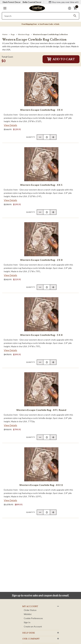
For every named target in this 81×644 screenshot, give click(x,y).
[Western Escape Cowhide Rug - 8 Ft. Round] (41, 389)
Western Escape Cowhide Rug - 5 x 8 (41, 335)
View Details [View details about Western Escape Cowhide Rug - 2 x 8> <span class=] (10, 275)
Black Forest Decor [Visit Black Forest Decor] (12, 2)
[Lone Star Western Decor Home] (37, 8)
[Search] (75, 16)
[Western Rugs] (24, 34)
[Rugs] (13, 34)
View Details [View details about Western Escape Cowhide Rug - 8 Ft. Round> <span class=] (10, 425)
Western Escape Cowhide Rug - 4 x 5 (41, 185)
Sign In (27, 622)
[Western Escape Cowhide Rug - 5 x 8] (41, 314)
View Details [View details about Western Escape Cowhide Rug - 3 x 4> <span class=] (10, 125)
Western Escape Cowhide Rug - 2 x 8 (41, 260)
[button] (5, 8)
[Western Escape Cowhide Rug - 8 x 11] (41, 464)
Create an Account (33, 626)
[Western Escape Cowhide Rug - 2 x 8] (41, 239)
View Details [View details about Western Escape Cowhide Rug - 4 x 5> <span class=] (10, 200)
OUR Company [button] (31, 639)
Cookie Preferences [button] (33, 618)
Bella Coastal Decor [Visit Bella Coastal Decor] (32, 2)
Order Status (30, 610)
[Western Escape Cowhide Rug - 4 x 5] (41, 164)
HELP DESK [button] (29, 633)
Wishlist (28, 614)
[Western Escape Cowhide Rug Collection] (50, 34)
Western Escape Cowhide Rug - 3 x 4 (41, 110)
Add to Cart (61, 59)
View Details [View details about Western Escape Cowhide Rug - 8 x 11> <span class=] (10, 500)
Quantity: (31, 137)
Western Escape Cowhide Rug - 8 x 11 (41, 485)
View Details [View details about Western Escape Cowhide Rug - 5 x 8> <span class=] (10, 350)
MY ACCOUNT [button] (30, 606)
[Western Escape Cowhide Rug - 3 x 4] (41, 89)
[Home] (5, 34)
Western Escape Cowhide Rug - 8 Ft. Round (41, 410)
